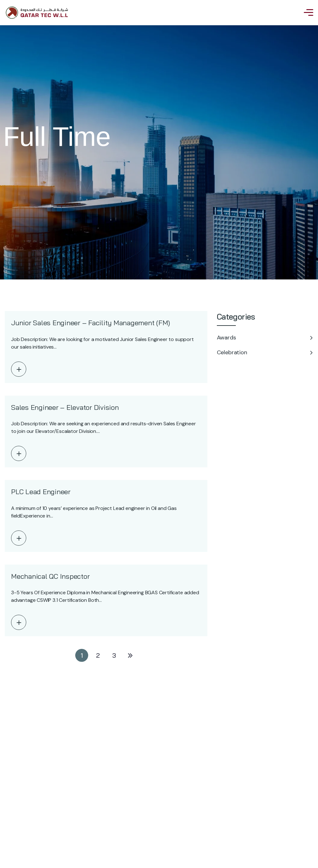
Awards (226, 338)
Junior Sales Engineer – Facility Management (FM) (91, 323)
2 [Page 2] (98, 655)
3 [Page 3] (114, 655)
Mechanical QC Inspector (50, 576)
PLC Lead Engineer (41, 492)
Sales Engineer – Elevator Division (65, 407)
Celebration (232, 352)
